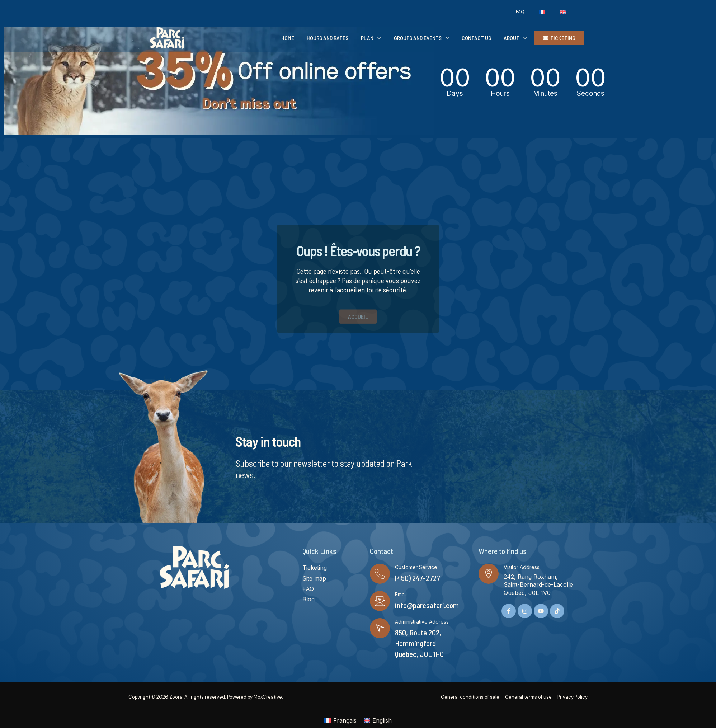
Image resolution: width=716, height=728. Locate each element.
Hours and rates (328, 38)
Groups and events (421, 38)
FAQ (520, 12)
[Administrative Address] (380, 628)
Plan (371, 38)
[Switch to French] (542, 12)
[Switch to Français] (340, 720)
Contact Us (476, 38)
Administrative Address (422, 622)
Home (288, 38)
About (515, 38)
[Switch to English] (378, 720)
